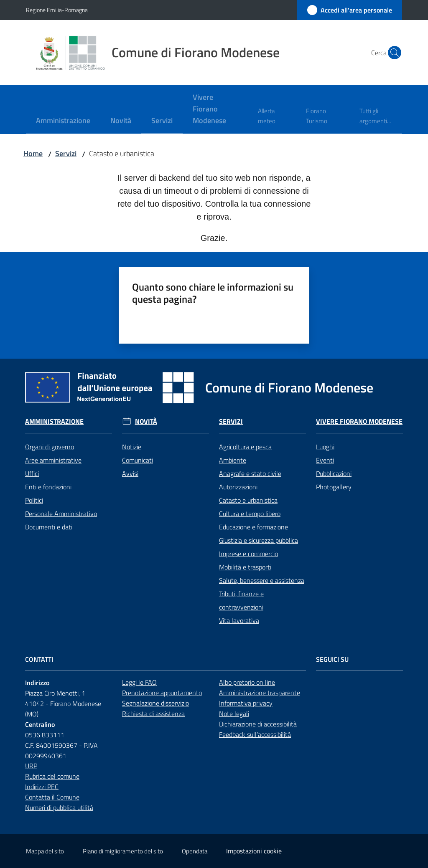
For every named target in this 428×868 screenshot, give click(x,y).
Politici (34, 500)
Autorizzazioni (238, 487)
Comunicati (138, 460)
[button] (392, 53)
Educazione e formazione (253, 527)
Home (33, 153)
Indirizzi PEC (42, 787)
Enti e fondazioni (48, 487)
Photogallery (334, 487)
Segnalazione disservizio (155, 703)
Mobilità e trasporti (245, 567)
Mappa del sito (45, 851)
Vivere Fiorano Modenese (359, 421)
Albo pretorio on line (247, 682)
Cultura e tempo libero (250, 514)
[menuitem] (63, 121)
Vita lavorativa (239, 620)
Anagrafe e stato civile (250, 473)
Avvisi (130, 473)
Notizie (132, 447)
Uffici (32, 473)
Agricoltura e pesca (245, 447)
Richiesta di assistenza (153, 714)
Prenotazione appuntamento (162, 693)
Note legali (234, 714)
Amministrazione (54, 421)
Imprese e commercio (248, 554)
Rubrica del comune (52, 776)
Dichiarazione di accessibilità (258, 724)
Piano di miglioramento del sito (123, 851)
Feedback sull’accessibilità (255, 734)
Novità (146, 421)
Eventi (325, 460)
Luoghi (325, 447)
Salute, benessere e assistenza (262, 580)
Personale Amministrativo (61, 514)
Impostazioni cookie (254, 851)
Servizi (66, 153)
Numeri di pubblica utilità (59, 807)
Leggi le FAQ (139, 682)
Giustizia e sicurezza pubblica (259, 540)
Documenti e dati (49, 527)
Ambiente (233, 460)
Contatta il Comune (52, 797)
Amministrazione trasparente (260, 693)
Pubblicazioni (334, 473)
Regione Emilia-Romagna (57, 10)
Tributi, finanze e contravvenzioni (241, 600)
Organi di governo (50, 447)
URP (31, 766)
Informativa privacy (246, 703)
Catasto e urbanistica (248, 500)
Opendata (195, 851)
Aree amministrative (53, 460)
